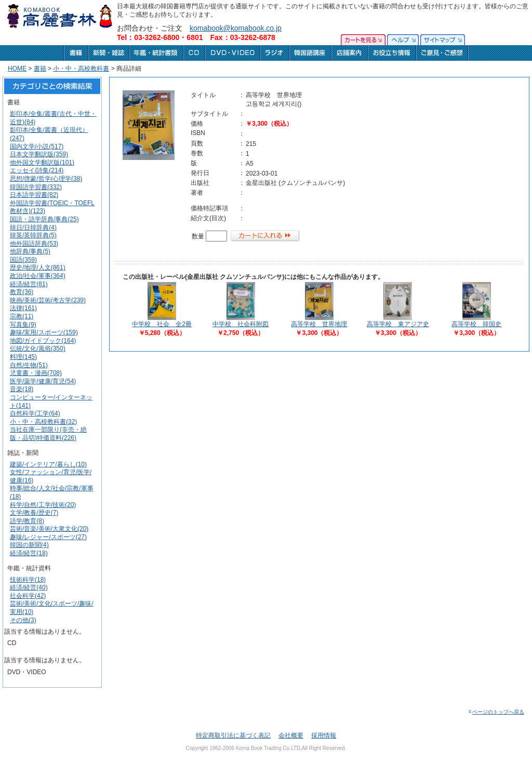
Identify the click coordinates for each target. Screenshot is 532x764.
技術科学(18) (28, 580)
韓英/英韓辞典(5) (33, 235)
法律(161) (23, 308)
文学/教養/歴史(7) (34, 513)
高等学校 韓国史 (476, 324)
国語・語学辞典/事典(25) (44, 219)
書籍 (40, 69)
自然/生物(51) (29, 365)
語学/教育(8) (27, 521)
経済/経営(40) (29, 587)
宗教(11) (22, 316)
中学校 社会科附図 (241, 324)
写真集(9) (23, 325)
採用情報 (324, 735)
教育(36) (22, 292)
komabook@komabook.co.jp (236, 28)
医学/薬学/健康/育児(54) (43, 381)
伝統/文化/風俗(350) (38, 349)
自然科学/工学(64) (35, 413)
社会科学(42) (28, 596)
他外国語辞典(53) (34, 244)
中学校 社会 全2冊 (162, 324)
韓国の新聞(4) (29, 545)
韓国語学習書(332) (36, 187)
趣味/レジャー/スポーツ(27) (48, 537)
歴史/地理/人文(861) (38, 267)
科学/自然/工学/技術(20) (43, 505)
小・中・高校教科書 (81, 69)
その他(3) (23, 620)
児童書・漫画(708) (36, 373)
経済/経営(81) (29, 284)
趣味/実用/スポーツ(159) (44, 332)
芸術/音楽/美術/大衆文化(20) (49, 529)
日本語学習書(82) (34, 195)
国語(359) (23, 260)
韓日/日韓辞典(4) (33, 227)
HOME (17, 69)
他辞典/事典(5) (30, 251)
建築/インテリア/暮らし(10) (48, 464)
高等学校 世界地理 (319, 324)
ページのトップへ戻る (496, 712)
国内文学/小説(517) (37, 146)
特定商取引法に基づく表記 (233, 735)
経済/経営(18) (29, 553)
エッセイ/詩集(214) (37, 170)
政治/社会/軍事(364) (38, 276)
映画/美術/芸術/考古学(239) (48, 300)
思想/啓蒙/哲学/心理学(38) (46, 179)
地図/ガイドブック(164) (43, 341)
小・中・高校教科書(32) (43, 422)
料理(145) (23, 357)
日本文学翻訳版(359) (39, 154)
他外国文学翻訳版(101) (42, 163)
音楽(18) (22, 389)
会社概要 (291, 735)
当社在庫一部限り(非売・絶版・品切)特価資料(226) (48, 434)
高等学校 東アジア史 (398, 324)
